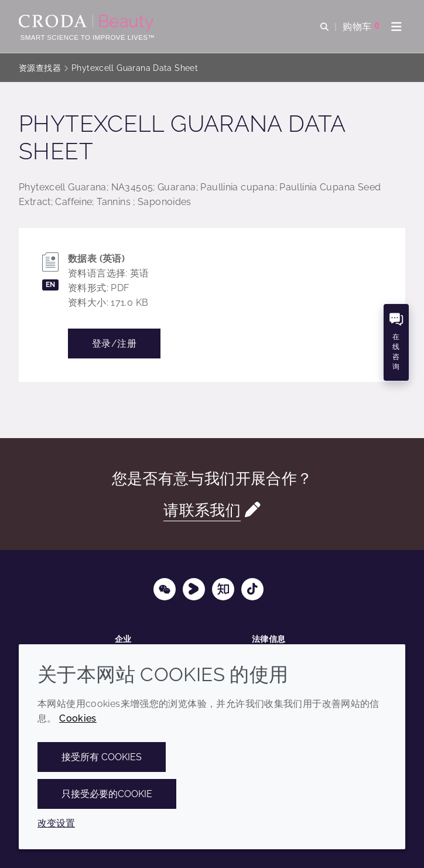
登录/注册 (114, 344)
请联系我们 (202, 510)
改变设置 (56, 823)
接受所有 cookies (102, 757)
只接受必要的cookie (107, 794)
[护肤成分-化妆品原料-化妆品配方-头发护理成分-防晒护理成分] (88, 23)
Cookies (78, 718)
